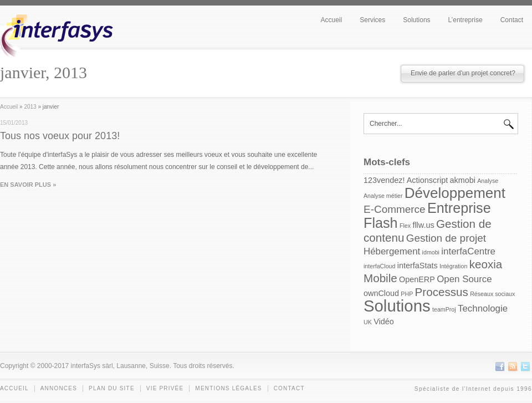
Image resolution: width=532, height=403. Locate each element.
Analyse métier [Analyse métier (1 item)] (383, 196)
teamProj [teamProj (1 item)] (444, 309)
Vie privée (165, 388)
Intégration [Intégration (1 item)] (453, 266)
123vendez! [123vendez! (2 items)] (384, 180)
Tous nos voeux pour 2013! (60, 136)
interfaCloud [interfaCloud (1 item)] (379, 266)
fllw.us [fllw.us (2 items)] (423, 225)
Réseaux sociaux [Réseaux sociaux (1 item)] (492, 294)
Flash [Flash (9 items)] (381, 223)
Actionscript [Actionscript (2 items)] (427, 180)
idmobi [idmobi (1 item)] (431, 252)
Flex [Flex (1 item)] (405, 226)
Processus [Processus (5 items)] (442, 292)
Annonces (59, 388)
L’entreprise (465, 20)
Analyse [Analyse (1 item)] (488, 181)
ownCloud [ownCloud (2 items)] (381, 293)
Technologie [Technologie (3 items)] (483, 308)
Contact (512, 20)
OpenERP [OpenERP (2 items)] (417, 279)
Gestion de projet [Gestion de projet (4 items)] (446, 238)
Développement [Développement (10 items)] (455, 193)
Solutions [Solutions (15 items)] (397, 306)
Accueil (332, 20)
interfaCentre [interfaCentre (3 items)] (468, 251)
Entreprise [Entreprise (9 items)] (459, 208)
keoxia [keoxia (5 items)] (486, 264)
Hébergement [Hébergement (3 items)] (392, 251)
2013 (30, 107)
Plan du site (112, 388)
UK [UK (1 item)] (368, 322)
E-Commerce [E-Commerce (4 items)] (395, 209)
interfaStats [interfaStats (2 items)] (418, 266)
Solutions (416, 20)
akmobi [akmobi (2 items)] (463, 180)
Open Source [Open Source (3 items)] (464, 279)
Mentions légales (228, 388)
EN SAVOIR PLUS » (28, 185)
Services (372, 20)
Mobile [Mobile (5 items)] (380, 278)
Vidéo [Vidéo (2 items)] (384, 322)
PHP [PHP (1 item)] (407, 294)
